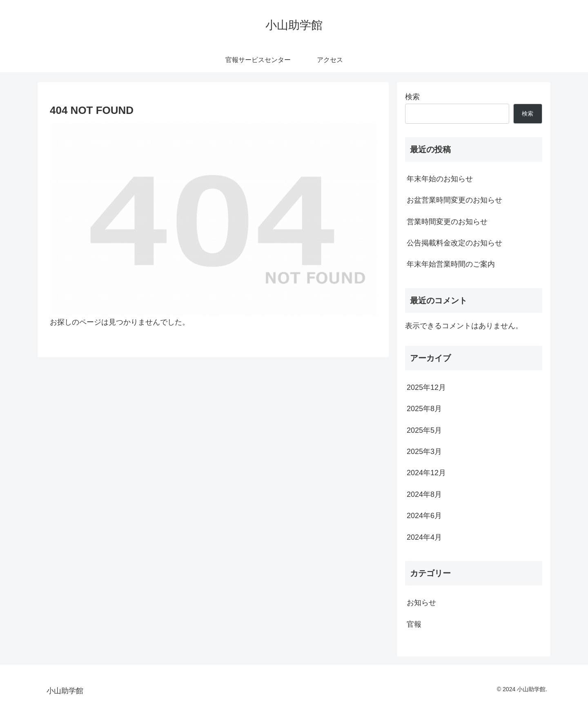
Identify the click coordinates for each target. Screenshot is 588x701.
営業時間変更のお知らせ (447, 222)
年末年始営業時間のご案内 (451, 264)
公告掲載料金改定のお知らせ (454, 243)
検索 (412, 97)
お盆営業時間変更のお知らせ (454, 200)
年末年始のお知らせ (440, 179)
